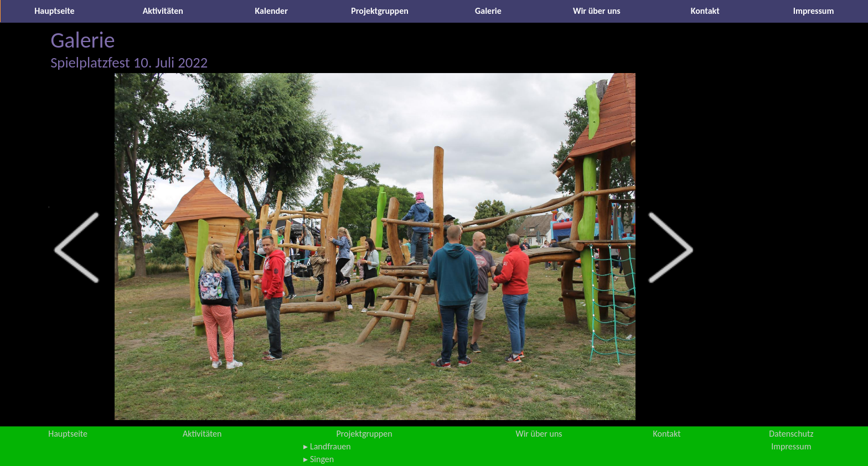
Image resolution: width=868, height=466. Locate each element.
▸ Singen (319, 459)
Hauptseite (54, 11)
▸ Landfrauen (327, 446)
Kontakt (705, 11)
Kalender (272, 11)
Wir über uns (597, 11)
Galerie (488, 11)
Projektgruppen (380, 11)
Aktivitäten (163, 11)
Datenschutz (791, 434)
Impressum (814, 11)
